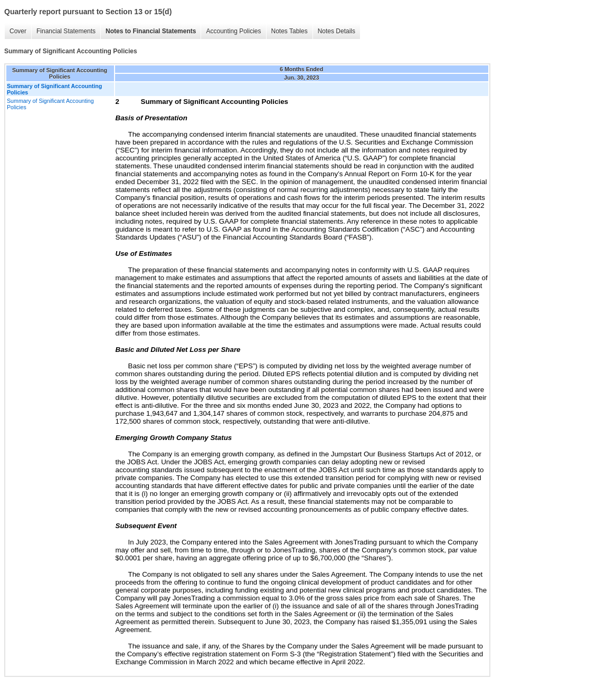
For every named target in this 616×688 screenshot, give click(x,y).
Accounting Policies (233, 31)
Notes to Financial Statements (151, 31)
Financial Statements (66, 31)
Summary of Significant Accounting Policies (50, 104)
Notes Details (337, 31)
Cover (18, 31)
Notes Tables (290, 31)
